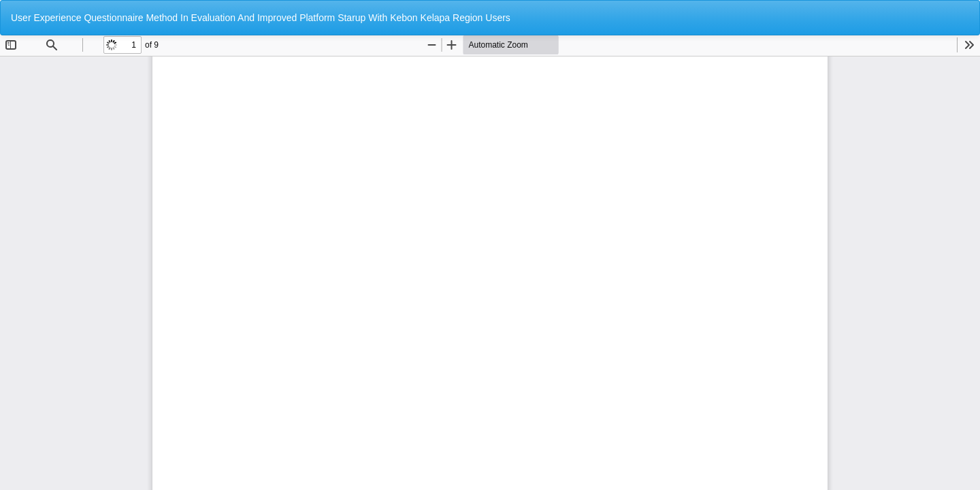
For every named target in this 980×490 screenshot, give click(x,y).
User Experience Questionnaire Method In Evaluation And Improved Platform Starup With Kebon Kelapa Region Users (261, 18)
